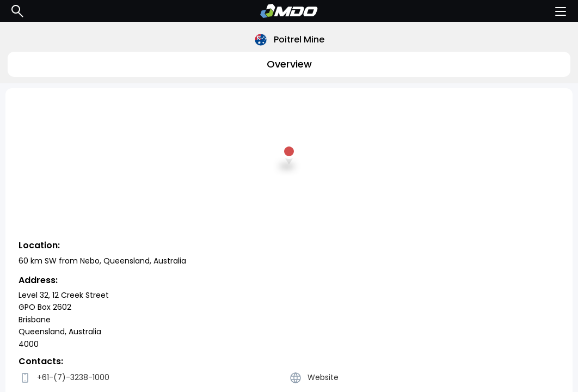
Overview (289, 64)
